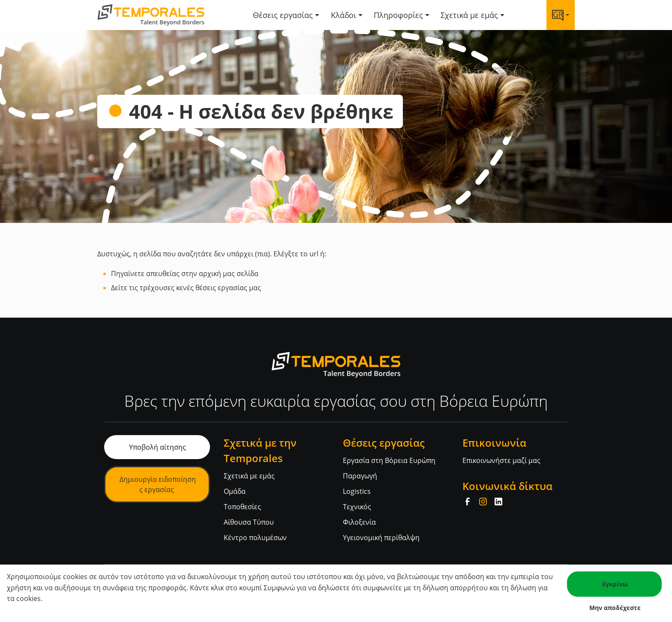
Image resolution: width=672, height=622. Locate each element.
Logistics (357, 491)
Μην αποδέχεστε (615, 608)
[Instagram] (483, 502)
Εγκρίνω (615, 584)
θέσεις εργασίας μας (228, 288)
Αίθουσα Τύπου (249, 522)
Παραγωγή (360, 476)
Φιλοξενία (359, 522)
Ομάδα (235, 491)
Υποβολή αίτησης (157, 447)
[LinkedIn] (498, 502)
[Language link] (561, 15)
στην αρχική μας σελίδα (220, 273)
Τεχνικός (357, 507)
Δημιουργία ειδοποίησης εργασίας (158, 484)
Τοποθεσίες (242, 507)
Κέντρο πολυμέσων (255, 538)
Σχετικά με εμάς (249, 476)
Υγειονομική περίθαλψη (381, 538)
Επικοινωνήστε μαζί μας (501, 460)
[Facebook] (468, 502)
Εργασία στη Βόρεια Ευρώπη (389, 460)
